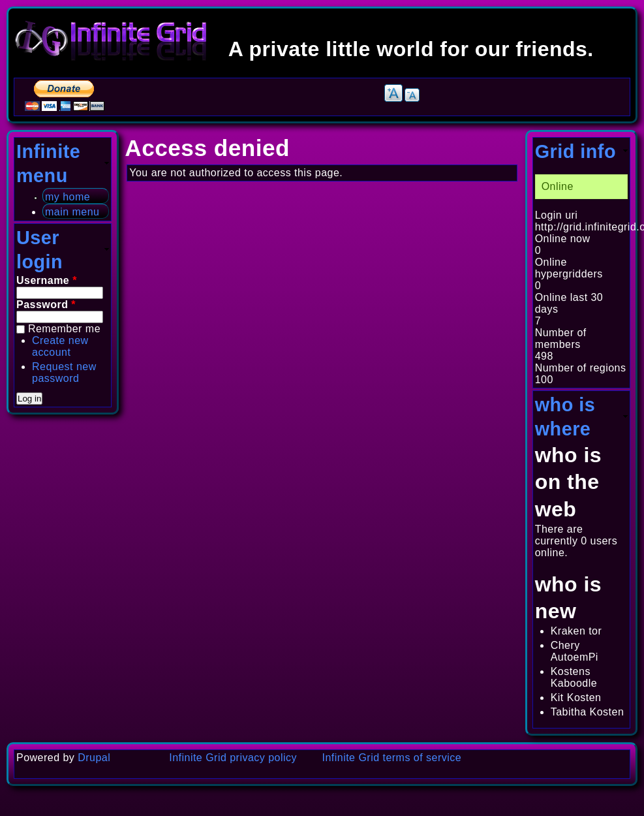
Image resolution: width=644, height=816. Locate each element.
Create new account (60, 346)
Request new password (64, 372)
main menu (72, 212)
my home (68, 197)
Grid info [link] (575, 151)
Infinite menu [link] (48, 164)
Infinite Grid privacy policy (233, 758)
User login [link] (39, 250)
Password (46, 305)
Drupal (94, 758)
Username (47, 280)
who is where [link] (565, 417)
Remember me (64, 329)
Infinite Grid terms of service (392, 758)
